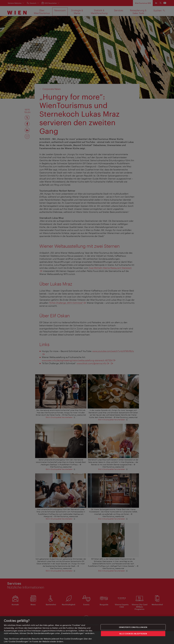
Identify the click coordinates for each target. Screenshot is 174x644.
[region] (87, 630)
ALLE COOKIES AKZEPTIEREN (133, 634)
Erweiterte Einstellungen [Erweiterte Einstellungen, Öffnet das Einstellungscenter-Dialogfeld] (133, 627)
